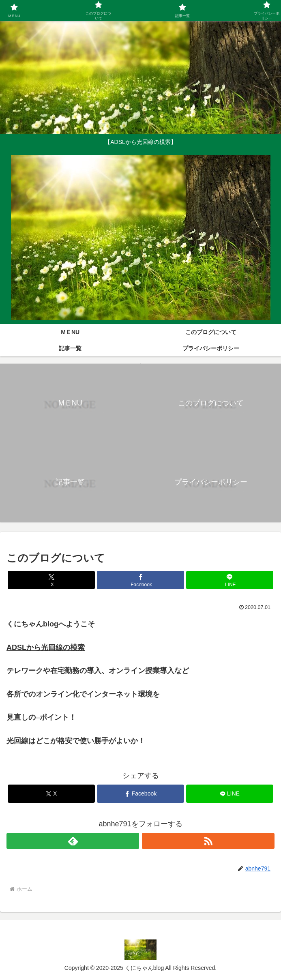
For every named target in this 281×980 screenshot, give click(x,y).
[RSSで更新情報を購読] (208, 841)
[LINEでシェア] (230, 580)
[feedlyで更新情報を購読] (73, 841)
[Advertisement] (137, 77)
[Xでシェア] (51, 580)
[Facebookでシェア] (140, 580)
